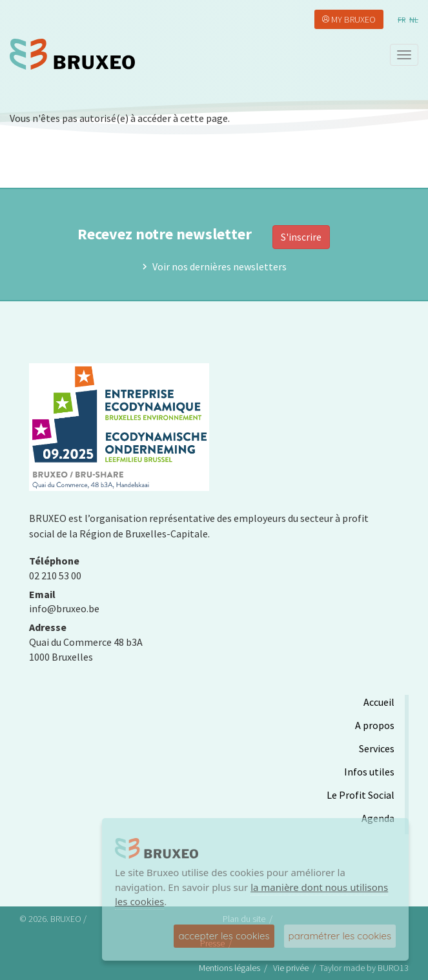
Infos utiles (369, 772)
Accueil (379, 702)
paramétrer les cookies (340, 936)
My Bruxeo (353, 19)
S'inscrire (301, 237)
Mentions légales (229, 968)
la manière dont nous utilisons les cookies (251, 895)
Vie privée (291, 968)
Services (377, 748)
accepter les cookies (224, 936)
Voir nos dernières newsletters (219, 266)
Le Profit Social (361, 795)
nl (414, 20)
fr (402, 20)
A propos (375, 725)
